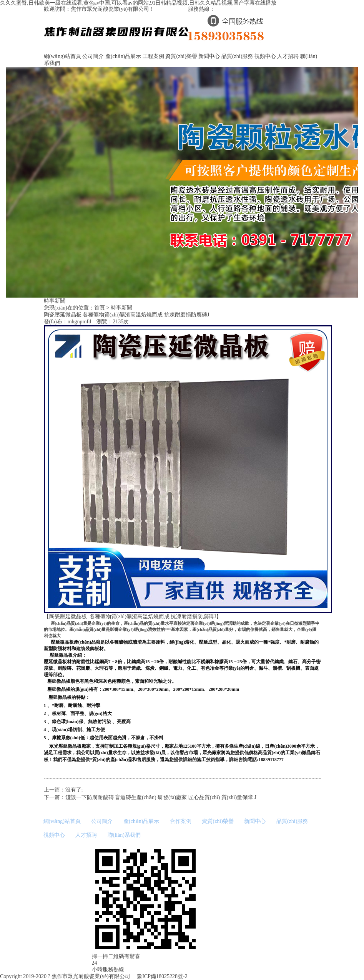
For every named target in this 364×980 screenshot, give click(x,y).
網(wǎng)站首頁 (62, 56)
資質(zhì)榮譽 (181, 56)
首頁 (100, 308)
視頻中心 (265, 56)
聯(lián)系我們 (124, 835)
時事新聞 (121, 308)
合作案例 (181, 821)
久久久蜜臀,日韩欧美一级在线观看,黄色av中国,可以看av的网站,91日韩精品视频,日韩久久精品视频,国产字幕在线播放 (138, 3)
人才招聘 (288, 56)
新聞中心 (209, 56)
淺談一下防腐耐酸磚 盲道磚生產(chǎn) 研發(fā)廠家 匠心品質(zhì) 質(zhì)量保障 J (161, 797)
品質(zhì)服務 (237, 56)
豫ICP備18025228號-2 (162, 976)
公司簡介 (93, 56)
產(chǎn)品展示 (123, 56)
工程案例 (153, 56)
